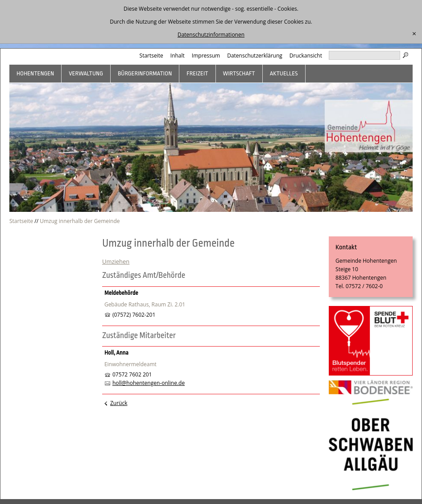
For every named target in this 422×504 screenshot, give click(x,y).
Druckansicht (306, 56)
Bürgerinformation (145, 73)
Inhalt (178, 56)
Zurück (119, 403)
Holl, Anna (116, 353)
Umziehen (116, 261)
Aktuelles (284, 73)
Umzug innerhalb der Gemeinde (80, 221)
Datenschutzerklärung (255, 56)
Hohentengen (35, 73)
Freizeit (197, 73)
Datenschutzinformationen (211, 35)
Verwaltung (86, 73)
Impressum (206, 56)
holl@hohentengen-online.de (149, 383)
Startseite (151, 56)
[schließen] (414, 34)
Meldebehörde (121, 293)
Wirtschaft (239, 73)
